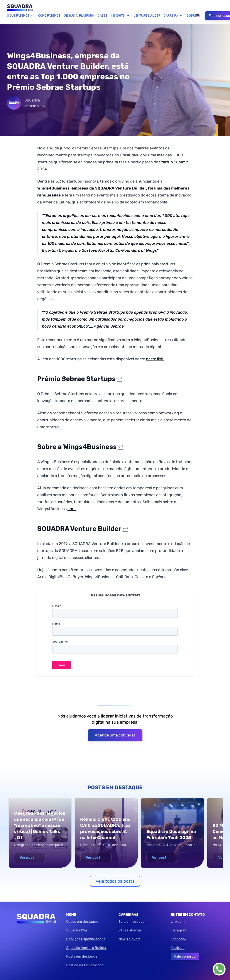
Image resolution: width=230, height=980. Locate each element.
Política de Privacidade (85, 965)
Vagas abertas (130, 930)
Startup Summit (173, 162)
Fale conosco (185, 956)
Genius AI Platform (79, 16)
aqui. (72, 509)
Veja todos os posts (115, 881)
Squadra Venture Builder (86, 948)
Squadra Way (77, 930)
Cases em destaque (82, 922)
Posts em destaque (82, 956)
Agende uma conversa (115, 735)
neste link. (155, 359)
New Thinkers (129, 939)
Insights (120, 16)
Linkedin (178, 922)
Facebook (179, 939)
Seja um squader (132, 922)
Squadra (32, 100)
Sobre (192, 16)
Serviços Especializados (86, 939)
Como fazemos (49, 16)
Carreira (174, 16)
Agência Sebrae (109, 326)
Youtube (178, 948)
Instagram (179, 930)
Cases (103, 16)
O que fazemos (21, 16)
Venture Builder (147, 16)
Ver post (30, 857)
